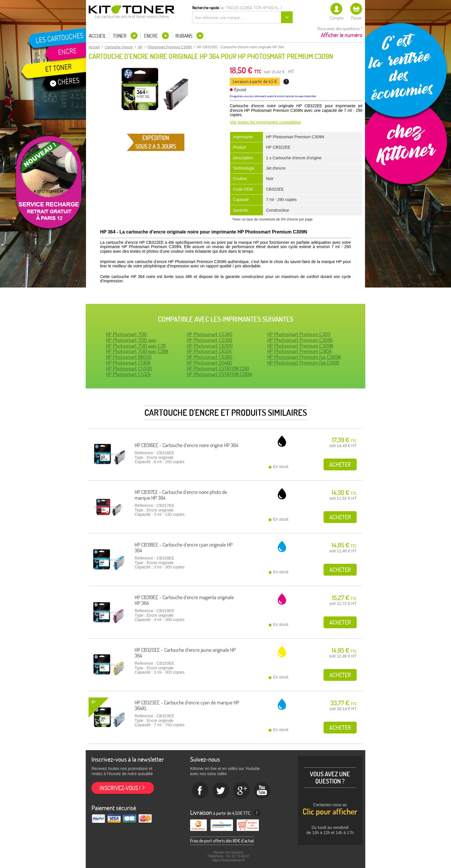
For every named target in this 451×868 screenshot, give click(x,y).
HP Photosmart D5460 (209, 363)
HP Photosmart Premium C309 (299, 334)
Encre (152, 36)
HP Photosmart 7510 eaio (131, 340)
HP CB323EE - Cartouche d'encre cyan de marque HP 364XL (187, 705)
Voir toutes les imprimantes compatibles (265, 122)
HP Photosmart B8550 (129, 357)
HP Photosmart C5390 (210, 340)
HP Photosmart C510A (128, 363)
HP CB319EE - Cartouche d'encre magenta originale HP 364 (184, 600)
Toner (120, 36)
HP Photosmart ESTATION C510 (218, 368)
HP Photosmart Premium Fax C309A (304, 357)
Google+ (242, 791)
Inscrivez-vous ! (120, 788)
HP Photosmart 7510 (126, 334)
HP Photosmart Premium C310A (299, 351)
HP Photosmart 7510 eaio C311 (136, 346)
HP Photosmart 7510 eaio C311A (137, 351)
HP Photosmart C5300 (129, 368)
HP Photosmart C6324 (209, 351)
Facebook (200, 791)
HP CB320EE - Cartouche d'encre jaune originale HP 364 (185, 653)
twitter (221, 791)
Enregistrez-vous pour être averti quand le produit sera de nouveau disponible (273, 96)
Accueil (97, 36)
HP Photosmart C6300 (210, 346)
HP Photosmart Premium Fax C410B (303, 363)
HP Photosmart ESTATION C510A (219, 374)
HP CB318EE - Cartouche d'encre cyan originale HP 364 (184, 548)
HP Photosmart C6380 (210, 357)
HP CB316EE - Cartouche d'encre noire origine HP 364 (186, 445)
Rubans (185, 36)
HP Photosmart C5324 (128, 374)
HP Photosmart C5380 (210, 334)
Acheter (340, 464)
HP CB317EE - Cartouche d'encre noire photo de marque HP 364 (181, 495)
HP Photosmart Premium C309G (300, 340)
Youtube (262, 791)
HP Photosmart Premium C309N (300, 346)
